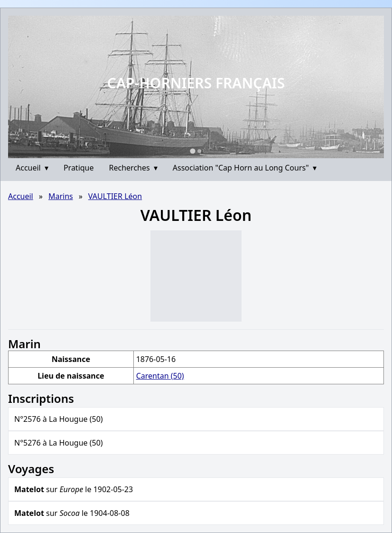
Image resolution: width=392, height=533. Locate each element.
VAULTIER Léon (115, 196)
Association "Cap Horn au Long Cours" (245, 168)
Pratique (79, 168)
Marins (61, 196)
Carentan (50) (160, 376)
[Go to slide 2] (199, 151)
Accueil (32, 168)
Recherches (133, 168)
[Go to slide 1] (192, 151)
